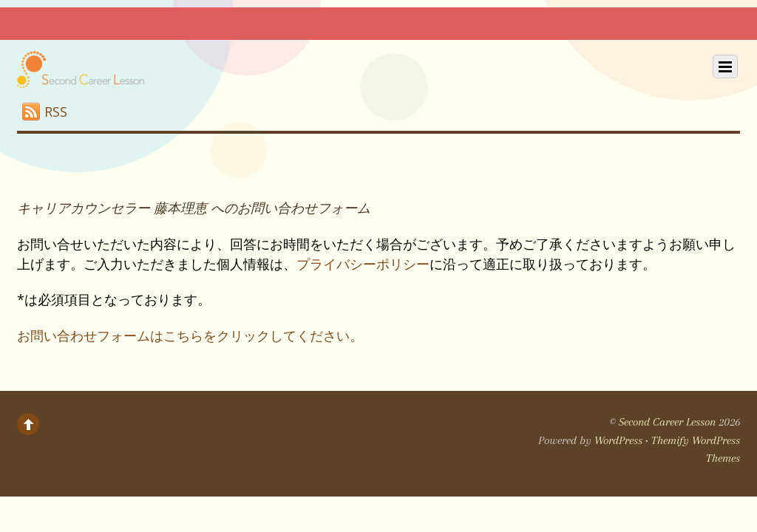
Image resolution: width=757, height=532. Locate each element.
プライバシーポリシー (363, 264)
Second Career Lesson (667, 422)
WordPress (618, 440)
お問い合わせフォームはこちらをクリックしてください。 (190, 335)
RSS (56, 112)
